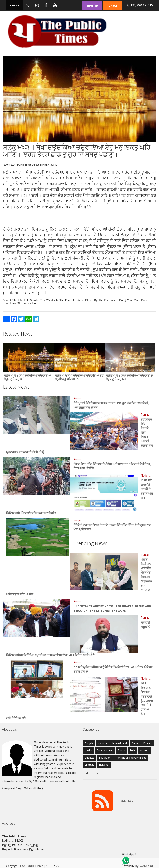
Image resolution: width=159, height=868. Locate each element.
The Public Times (32, 866)
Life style (89, 765)
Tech (132, 750)
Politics (147, 743)
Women (144, 750)
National (103, 743)
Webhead (146, 866)
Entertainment (105, 750)
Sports (121, 750)
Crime (135, 743)
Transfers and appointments (131, 758)
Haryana (104, 765)
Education (105, 758)
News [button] (15, 5)
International (120, 743)
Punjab (89, 743)
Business (89, 758)
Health (88, 750)
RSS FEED (110, 801)
